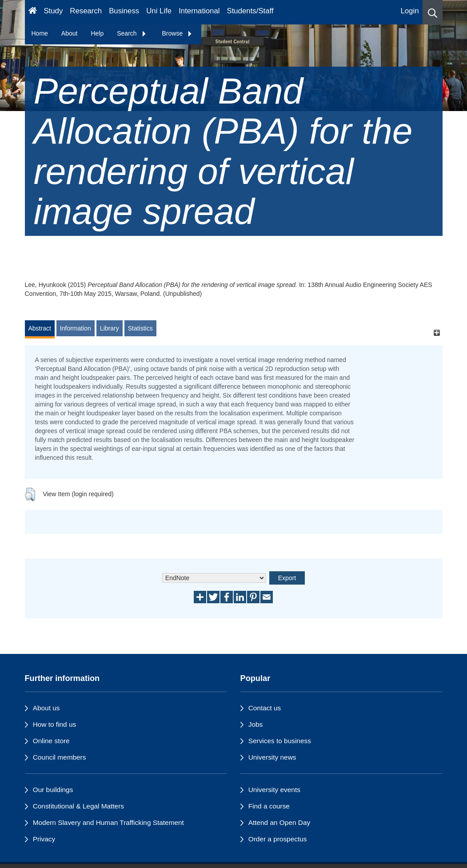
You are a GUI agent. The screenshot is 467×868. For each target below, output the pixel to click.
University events (274, 790)
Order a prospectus (278, 839)
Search (132, 33)
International (199, 11)
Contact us (265, 708)
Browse (178, 33)
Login (409, 11)
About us (46, 708)
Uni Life (159, 11)
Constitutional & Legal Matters (78, 806)
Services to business (280, 741)
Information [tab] (76, 328)
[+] (437, 332)
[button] (433, 12)
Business (124, 11)
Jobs (256, 724)
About (70, 33)
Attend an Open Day (279, 822)
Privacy (44, 839)
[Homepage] (33, 12)
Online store (51, 741)
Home (40, 33)
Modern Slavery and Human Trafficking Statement (108, 822)
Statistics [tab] (140, 328)
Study (53, 11)
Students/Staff (250, 11)
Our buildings (53, 790)
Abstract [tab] (40, 328)
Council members (60, 757)
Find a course (269, 806)
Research (86, 11)
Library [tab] (110, 328)
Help (97, 33)
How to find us (55, 724)
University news (272, 757)
